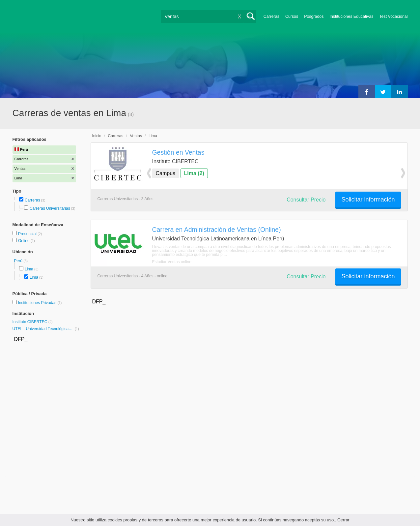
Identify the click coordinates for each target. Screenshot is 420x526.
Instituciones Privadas (40, 303)
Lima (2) (194, 173)
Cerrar (343, 520)
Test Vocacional (393, 16)
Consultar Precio (306, 200)
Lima (29, 269)
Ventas (136, 136)
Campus (166, 173)
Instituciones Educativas (351, 16)
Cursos (292, 16)
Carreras (271, 16)
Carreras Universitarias (50, 208)
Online (24, 241)
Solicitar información (368, 200)
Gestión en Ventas (178, 152)
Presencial (28, 234)
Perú (19, 261)
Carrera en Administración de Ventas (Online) (217, 230)
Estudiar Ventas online (172, 262)
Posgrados (314, 16)
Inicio (97, 136)
